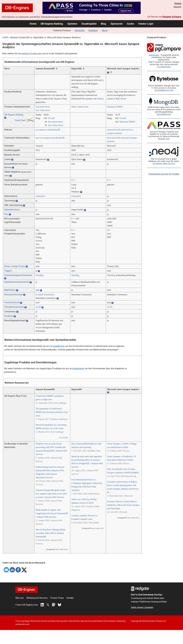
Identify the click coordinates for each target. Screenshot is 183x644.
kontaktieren (59, 346)
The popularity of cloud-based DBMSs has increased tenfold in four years (52, 412)
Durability (9, 316)
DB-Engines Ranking (52, 24)
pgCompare (154, 55)
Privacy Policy (57, 598)
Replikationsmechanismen (17, 282)
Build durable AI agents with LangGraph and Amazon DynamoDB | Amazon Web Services (52, 513)
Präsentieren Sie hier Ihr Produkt (164, 174)
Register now (164, 139)
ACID (38, 307)
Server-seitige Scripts (15, 266)
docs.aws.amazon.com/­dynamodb (50, 138)
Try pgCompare (164, 67)
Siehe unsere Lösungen (142, 607)
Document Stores (55, 122)
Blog (103, 24)
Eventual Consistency (45, 295)
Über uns (20, 598)
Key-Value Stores (56, 125)
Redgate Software (172, 17)
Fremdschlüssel (12, 302)
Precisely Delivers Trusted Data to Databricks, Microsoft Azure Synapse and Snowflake (123, 505)
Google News (63, 549)
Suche (130, 24)
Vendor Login (146, 24)
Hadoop (100, 99)
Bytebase (93, 30)
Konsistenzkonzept (13, 295)
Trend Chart (20, 120)
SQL (6, 214)
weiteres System (30, 54)
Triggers (8, 271)
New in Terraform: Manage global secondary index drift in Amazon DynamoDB (50, 533)
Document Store (43, 107)
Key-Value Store (43, 110)
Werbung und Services (37, 598)
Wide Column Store (80, 107)
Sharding (40, 275)
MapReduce (10, 290)
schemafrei (40, 196)
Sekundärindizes (12, 210)
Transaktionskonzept (14, 307)
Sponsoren (117, 24)
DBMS (5, 37)
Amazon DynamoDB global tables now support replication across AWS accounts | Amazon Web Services (51, 494)
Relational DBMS (115, 107)
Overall (51, 118)
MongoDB (80, 30)
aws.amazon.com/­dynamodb (48, 130)
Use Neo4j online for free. (164, 164)
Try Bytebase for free (164, 90)
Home (33, 24)
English (178, 3)
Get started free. (164, 114)
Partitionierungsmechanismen (18, 275)
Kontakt (70, 598)
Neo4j (105, 30)
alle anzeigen (63, 438)
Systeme (72, 24)
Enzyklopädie (89, 24)
